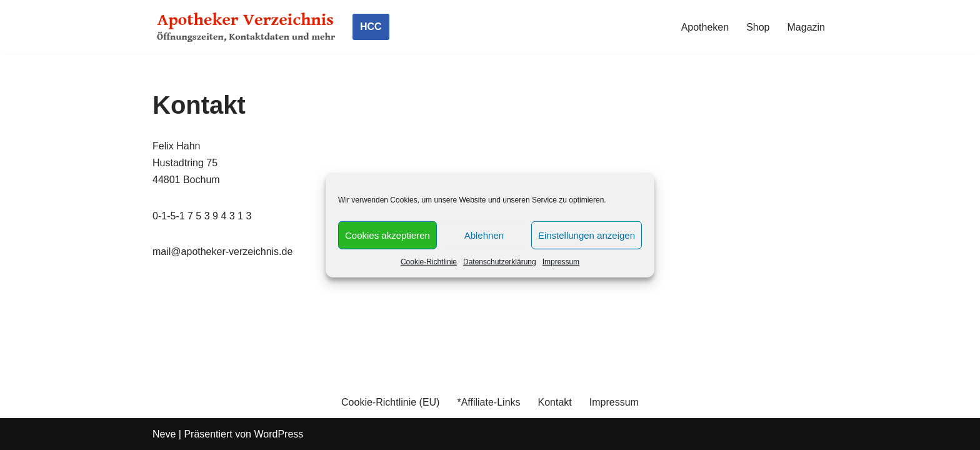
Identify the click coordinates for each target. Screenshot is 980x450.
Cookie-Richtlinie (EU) (390, 402)
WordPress (278, 434)
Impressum (561, 262)
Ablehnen (484, 235)
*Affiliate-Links (488, 402)
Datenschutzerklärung (500, 262)
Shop (758, 27)
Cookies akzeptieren (387, 235)
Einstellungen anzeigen (587, 235)
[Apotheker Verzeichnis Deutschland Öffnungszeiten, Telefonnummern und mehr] (246, 27)
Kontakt (555, 402)
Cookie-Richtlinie (429, 262)
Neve (164, 434)
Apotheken (705, 27)
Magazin (806, 27)
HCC (371, 27)
